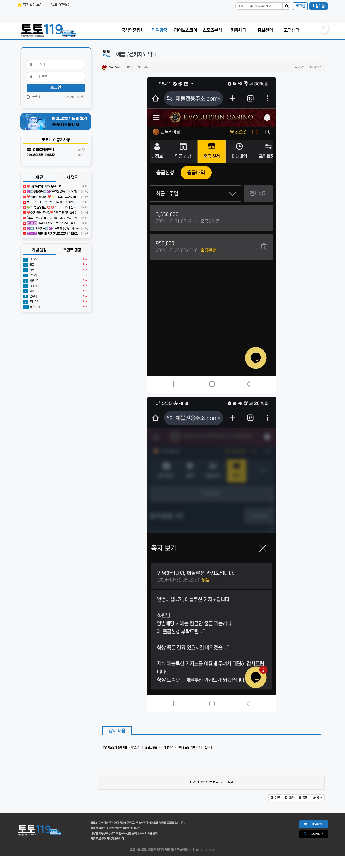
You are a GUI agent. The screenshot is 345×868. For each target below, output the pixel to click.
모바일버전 (314, 834)
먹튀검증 (159, 30)
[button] (275, 798)
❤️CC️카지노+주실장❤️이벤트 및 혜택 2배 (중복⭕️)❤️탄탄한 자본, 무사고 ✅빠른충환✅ (75, 213)
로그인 (300, 6)
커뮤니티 (239, 30)
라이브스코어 (186, 30)
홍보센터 (265, 30)
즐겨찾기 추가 (33, 5)
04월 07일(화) (61, 5)
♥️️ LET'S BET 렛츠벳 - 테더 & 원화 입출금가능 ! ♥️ (54, 202)
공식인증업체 (133, 30)
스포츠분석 (212, 30)
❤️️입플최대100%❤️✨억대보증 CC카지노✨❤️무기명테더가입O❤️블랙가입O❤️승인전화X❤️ (80, 197)
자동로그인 (34, 97)
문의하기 (313, 824)
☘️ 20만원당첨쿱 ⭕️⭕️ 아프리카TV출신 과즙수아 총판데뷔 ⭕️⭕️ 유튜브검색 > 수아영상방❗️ (78, 207)
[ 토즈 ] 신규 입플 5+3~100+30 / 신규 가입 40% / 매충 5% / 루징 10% (67, 218)
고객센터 (292, 30)
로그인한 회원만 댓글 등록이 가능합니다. (211, 782)
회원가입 (318, 6)
